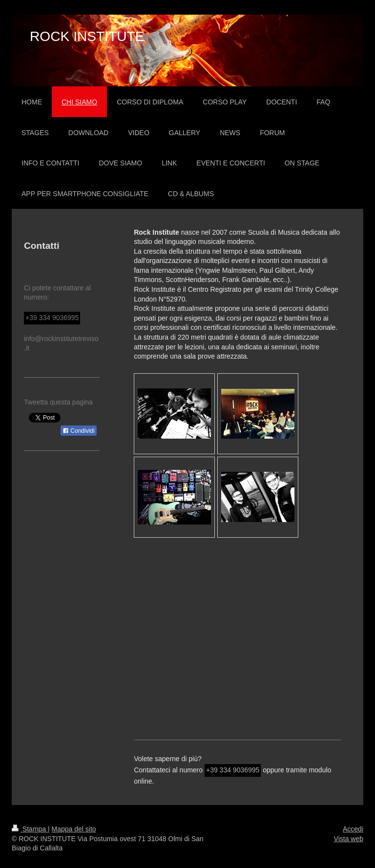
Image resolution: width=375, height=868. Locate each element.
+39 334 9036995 (233, 770)
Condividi (79, 431)
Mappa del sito (74, 829)
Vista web (349, 839)
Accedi (353, 829)
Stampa (30, 829)
